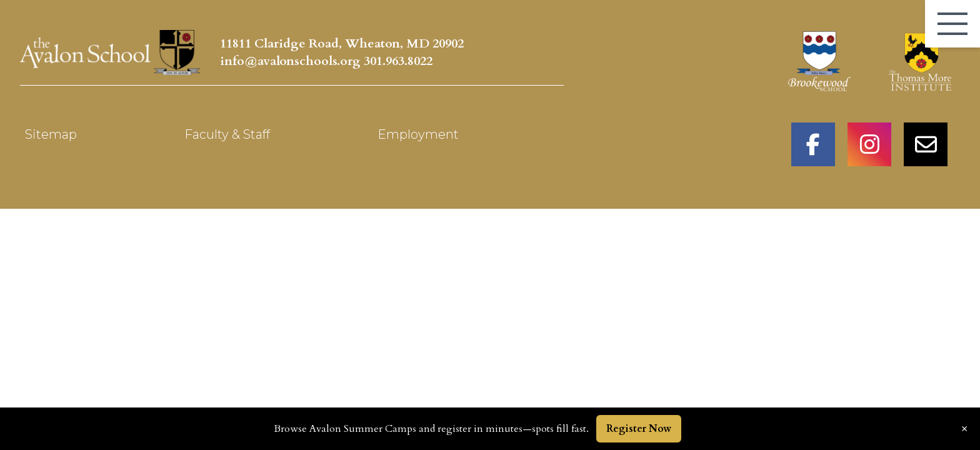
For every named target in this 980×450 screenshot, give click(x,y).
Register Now (639, 429)
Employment (418, 134)
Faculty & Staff (227, 134)
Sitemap (51, 134)
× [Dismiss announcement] (964, 429)
